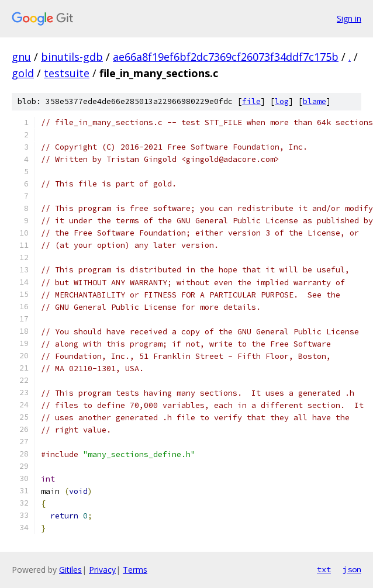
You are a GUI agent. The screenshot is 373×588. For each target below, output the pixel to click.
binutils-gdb (72, 57)
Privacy (102, 570)
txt (324, 569)
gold (23, 73)
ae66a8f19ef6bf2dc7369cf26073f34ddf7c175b (226, 57)
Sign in (349, 18)
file (251, 101)
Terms (135, 570)
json (352, 569)
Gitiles (70, 570)
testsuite (67, 73)
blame (315, 101)
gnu (21, 57)
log (282, 101)
